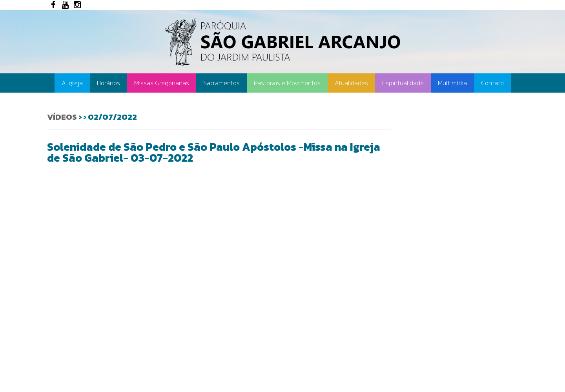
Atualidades (351, 83)
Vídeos (62, 117)
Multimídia (452, 83)
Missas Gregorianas (162, 83)
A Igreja (72, 83)
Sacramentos (221, 83)
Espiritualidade (403, 83)
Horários (108, 83)
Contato (492, 83)
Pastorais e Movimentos (287, 83)
